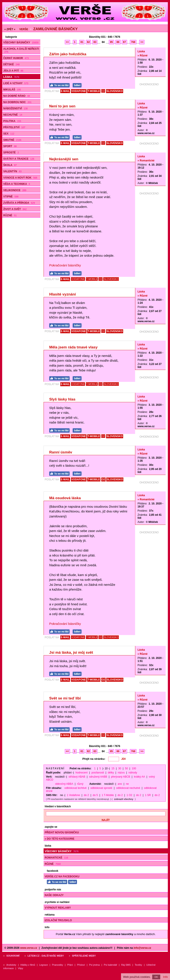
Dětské (11, 64)
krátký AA (140, 777)
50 (126, 768)
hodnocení (82, 773)
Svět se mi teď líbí (65, 698)
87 (124, 42)
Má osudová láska (65, 498)
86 (118, 42)
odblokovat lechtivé (75, 788)
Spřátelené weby (84, 956)
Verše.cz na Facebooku (62, 877)
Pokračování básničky (65, 265)
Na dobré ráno (17, 96)
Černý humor (16, 58)
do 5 (95, 795)
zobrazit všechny (124, 799)
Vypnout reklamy (58, 908)
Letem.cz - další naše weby (46, 956)
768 (133, 42)
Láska (11, 77)
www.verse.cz (29, 948)
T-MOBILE (94, 91)
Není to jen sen (62, 106)
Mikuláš (12, 90)
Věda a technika (17, 184)
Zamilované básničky (55, 29)
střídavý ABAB (77, 777)
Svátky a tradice (19, 159)
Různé (10, 215)
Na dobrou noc (17, 102)
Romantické (56, 858)
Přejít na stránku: (94, 759)
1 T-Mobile (108, 795)
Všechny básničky (21, 43)
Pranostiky (58, 965)
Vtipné (11, 197)
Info (165, 977)
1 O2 (129, 795)
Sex (9, 134)
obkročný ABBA (64, 784)
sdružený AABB (98, 777)
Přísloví (81, 965)
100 (134, 768)
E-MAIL (65, 91)
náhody (133, 773)
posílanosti (98, 773)
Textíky (138, 965)
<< (67, 42)
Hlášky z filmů (28, 965)
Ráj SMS (126, 965)
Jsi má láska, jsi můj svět (71, 653)
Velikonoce (15, 190)
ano (120, 784)
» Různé (142, 56)
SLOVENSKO (115, 91)
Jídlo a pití (13, 71)
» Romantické (146, 161)
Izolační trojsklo (58, 920)
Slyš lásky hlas (62, 399)
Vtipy (20, 968)
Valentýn (12, 171)
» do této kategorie (60, 839)
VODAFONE (79, 91)
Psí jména (94, 965)
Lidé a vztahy (16, 83)
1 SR (148, 795)
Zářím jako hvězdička (68, 54)
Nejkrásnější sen (64, 159)
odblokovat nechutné (128, 788)
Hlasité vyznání (63, 294)
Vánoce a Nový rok (20, 178)
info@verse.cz (142, 948)
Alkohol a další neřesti (21, 50)
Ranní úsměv (61, 452)
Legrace (44, 965)
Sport (10, 146)
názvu (121, 773)
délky (111, 773)
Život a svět (15, 209)
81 (82, 42)
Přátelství (14, 127)
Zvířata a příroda (19, 203)
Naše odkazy (54, 895)
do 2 (86, 795)
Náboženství (16, 108)
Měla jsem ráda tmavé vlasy (73, 347)
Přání (70, 965)
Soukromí (13, 956)
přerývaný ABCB (121, 777)
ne (127, 784)
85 (111, 42)
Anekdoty (11, 965)
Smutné (12, 140)
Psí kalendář (110, 965)
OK (156, 977)
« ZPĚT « (10, 29)
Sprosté (11, 153)
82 (88, 42)
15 (113, 768)
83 (95, 42)
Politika (12, 121)
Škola (10, 165)
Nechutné (13, 115)
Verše (24, 29)
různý (80, 784)
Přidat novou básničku (62, 832)
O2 (103, 91)
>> (142, 42)
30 (120, 768)
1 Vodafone (73, 795)
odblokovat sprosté (101, 788)
